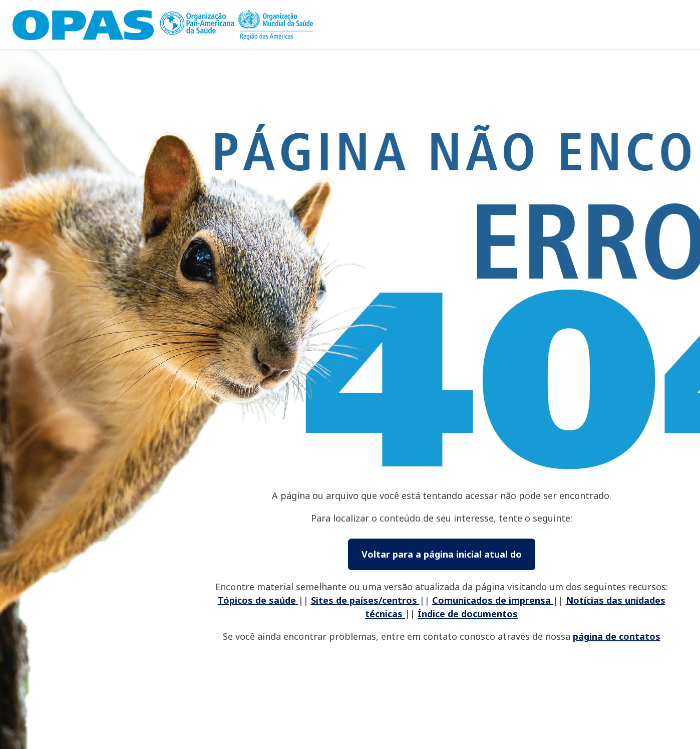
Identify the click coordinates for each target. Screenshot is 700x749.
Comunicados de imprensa (493, 600)
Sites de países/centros (365, 600)
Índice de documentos (468, 614)
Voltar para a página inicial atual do (442, 554)
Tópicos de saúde (258, 600)
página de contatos (617, 636)
